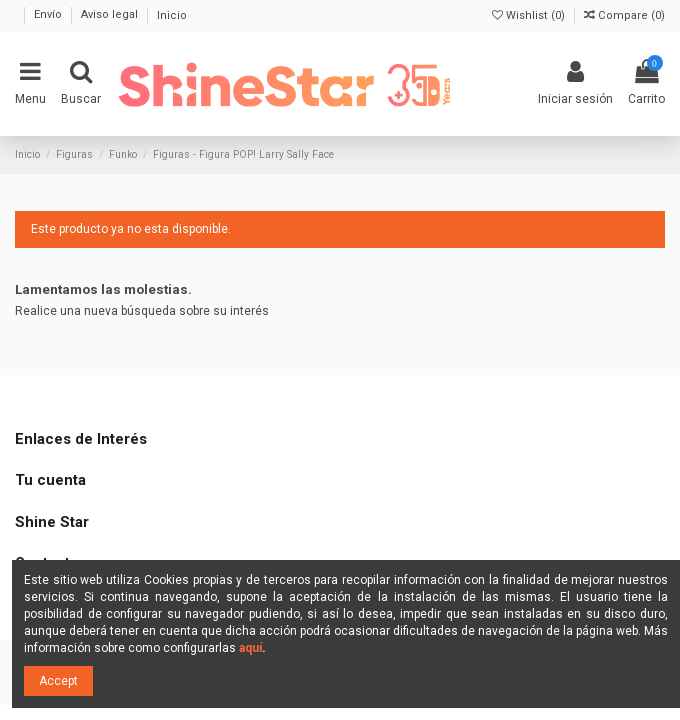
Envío (49, 15)
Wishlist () (530, 15)
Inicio (172, 15)
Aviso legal (111, 15)
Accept (58, 681)
